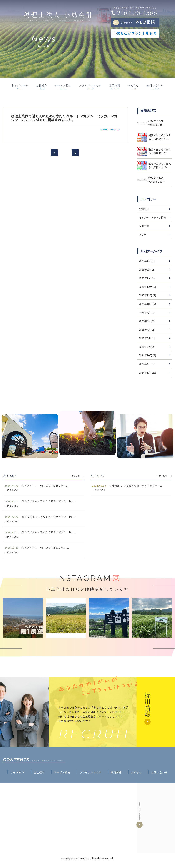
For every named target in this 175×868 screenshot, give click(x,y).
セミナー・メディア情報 (152, 217)
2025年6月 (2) (147, 321)
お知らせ (133, 87)
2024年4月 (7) (147, 364)
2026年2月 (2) (147, 270)
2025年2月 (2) (147, 347)
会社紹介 (42, 87)
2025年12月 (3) (147, 287)
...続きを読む (12, 490)
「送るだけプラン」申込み (135, 33)
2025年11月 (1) (147, 295)
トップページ (20, 87)
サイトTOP (17, 772)
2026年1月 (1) (147, 278)
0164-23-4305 (137, 13)
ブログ (142, 235)
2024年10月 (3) (147, 355)
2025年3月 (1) (147, 338)
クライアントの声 (90, 87)
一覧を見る (75, 476)
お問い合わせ (155, 87)
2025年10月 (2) (147, 304)
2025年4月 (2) (147, 330)
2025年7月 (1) (147, 312)
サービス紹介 (63, 87)
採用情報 (115, 87)
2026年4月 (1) (147, 261)
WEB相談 (134, 22)
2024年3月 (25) (147, 372)
